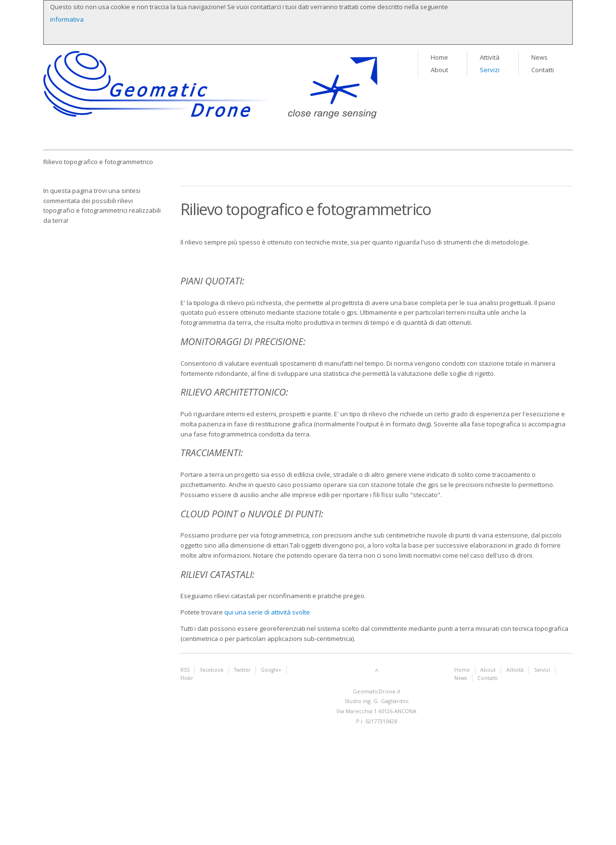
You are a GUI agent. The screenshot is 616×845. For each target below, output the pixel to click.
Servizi (490, 70)
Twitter (242, 670)
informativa (67, 19)
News (539, 57)
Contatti (543, 70)
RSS (185, 670)
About (439, 70)
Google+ (271, 670)
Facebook (212, 670)
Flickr (187, 678)
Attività (490, 57)
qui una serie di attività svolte (267, 612)
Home (439, 57)
